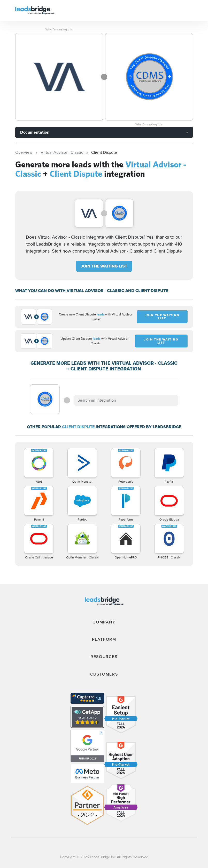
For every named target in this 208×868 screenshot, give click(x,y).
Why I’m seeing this (59, 29)
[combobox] (126, 400)
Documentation (35, 132)
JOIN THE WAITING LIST (104, 266)
